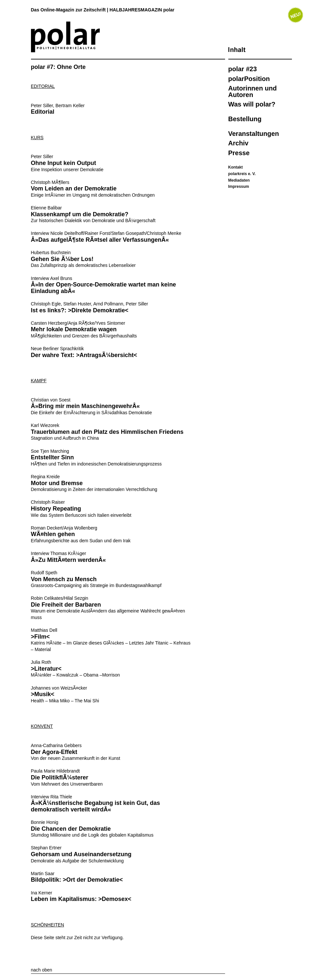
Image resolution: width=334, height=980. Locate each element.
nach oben (42, 970)
